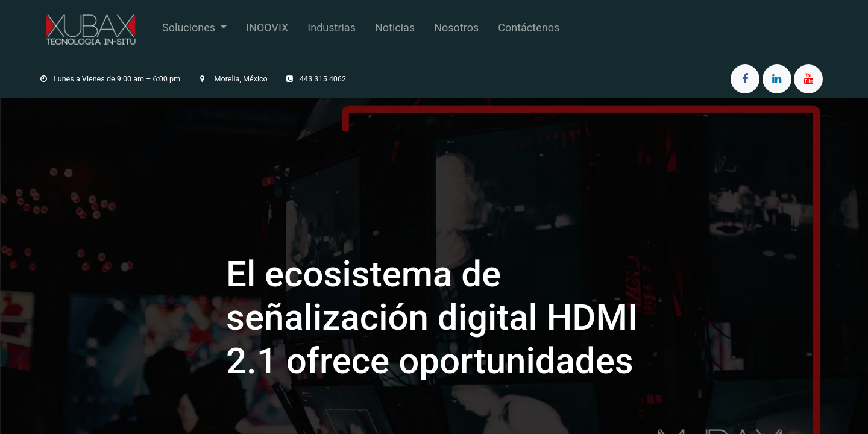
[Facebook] (745, 79)
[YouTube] (808, 79)
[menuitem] (194, 30)
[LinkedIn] (777, 79)
